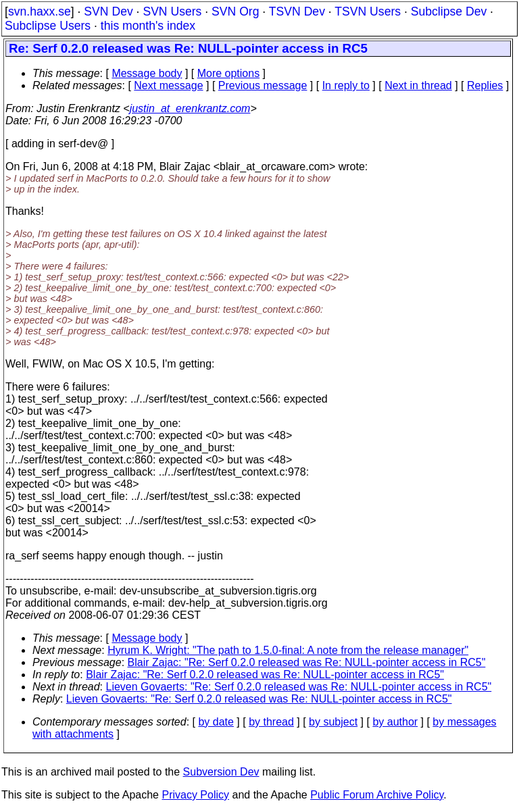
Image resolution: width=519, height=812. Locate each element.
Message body (147, 73)
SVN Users (172, 11)
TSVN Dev (297, 11)
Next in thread (418, 85)
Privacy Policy (195, 795)
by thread (271, 722)
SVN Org (235, 11)
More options (229, 73)
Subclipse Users (48, 26)
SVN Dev (108, 11)
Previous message (263, 85)
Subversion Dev (221, 772)
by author (395, 722)
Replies (485, 85)
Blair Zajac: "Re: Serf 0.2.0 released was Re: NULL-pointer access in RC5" (307, 662)
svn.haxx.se (40, 11)
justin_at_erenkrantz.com (190, 108)
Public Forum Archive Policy (377, 795)
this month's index (148, 26)
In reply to (346, 85)
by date (216, 722)
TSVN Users (368, 11)
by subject (333, 722)
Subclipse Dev (449, 11)
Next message (168, 85)
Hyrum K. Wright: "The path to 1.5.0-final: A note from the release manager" (288, 650)
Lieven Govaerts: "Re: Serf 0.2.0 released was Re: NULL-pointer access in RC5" (299, 687)
